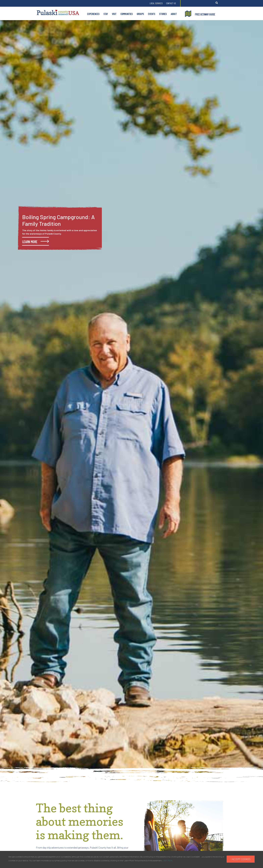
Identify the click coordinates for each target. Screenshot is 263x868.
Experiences (93, 14)
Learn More (167, 860)
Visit (114, 14)
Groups (140, 14)
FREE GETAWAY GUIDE (205, 14)
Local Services (156, 3)
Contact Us (171, 3)
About (174, 14)
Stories (163, 14)
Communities (127, 14)
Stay (106, 14)
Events (152, 14)
